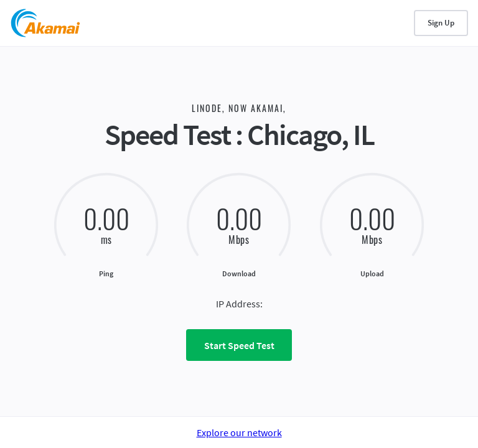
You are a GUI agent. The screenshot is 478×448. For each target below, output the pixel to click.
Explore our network (239, 432)
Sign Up (441, 23)
